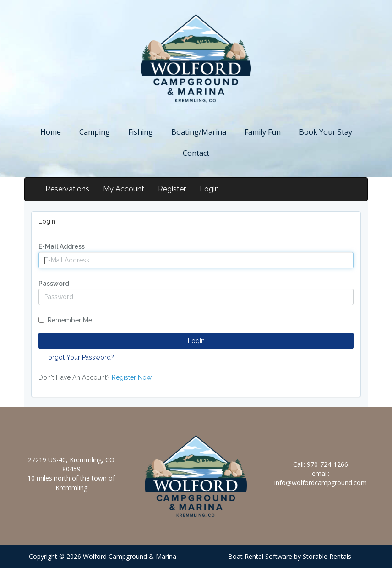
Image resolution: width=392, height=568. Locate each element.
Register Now (132, 377)
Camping (95, 132)
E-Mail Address (62, 246)
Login (209, 189)
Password (54, 284)
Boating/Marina (199, 132)
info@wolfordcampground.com (321, 483)
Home (51, 132)
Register (172, 189)
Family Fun (263, 132)
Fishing (141, 132)
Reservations (67, 189)
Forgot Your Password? (79, 357)
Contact (196, 153)
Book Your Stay (326, 132)
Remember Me (65, 320)
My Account (124, 189)
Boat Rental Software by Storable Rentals (290, 556)
